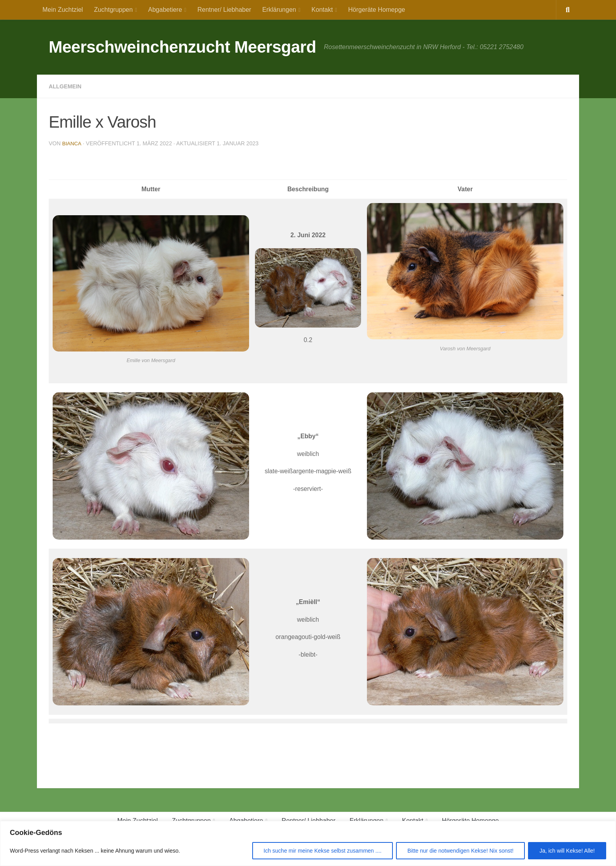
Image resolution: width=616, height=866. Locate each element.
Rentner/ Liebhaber (224, 10)
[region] (308, 843)
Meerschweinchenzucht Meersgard (182, 47)
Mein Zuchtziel (63, 10)
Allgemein (67, 86)
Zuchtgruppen (113, 10)
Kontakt (322, 10)
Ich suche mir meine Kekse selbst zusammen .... (323, 851)
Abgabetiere (165, 10)
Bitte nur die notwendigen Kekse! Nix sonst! (460, 851)
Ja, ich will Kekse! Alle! (567, 851)
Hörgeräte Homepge (377, 10)
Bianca (72, 143)
